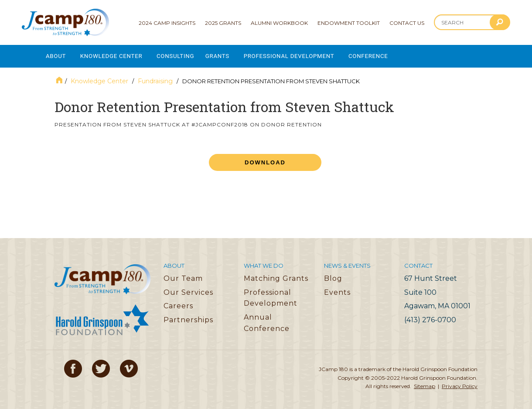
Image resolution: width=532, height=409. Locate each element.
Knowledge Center (115, 55)
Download (265, 159)
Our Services (188, 289)
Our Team (183, 275)
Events (337, 289)
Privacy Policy (460, 383)
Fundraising (155, 78)
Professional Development (303, 55)
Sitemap (425, 383)
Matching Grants (276, 275)
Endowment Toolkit (349, 23)
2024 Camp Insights (167, 23)
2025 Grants (223, 23)
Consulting (183, 55)
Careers (178, 303)
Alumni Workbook (279, 23)
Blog (333, 275)
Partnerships (188, 317)
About (56, 55)
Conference (386, 55)
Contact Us (407, 23)
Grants (228, 55)
